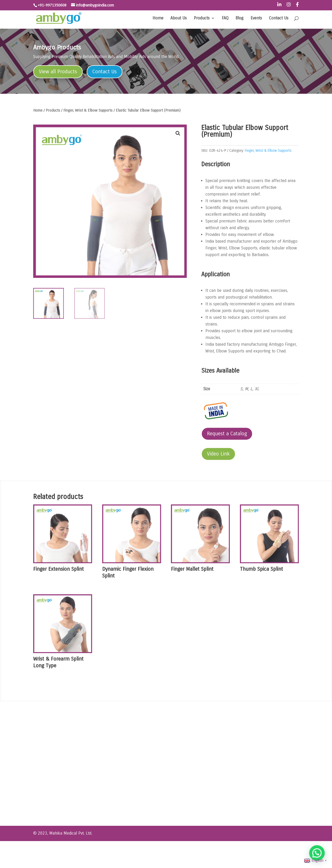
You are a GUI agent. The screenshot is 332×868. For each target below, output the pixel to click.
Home (158, 18)
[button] (178, 133)
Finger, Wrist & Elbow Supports (88, 110)
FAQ (225, 18)
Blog (240, 18)
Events (256, 18)
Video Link (218, 454)
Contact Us (279, 18)
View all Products (58, 72)
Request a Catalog (227, 434)
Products (202, 18)
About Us (179, 18)
